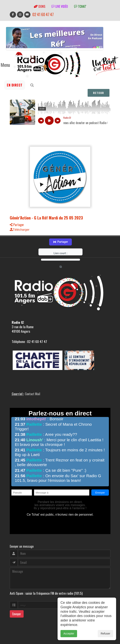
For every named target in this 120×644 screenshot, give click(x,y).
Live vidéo (60, 6)
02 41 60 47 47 (43, 14)
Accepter (69, 634)
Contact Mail (33, 388)
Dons (40, 6)
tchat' (80, 6)
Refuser (105, 634)
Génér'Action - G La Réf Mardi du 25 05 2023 (46, 218)
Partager (17, 225)
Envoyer (17, 608)
